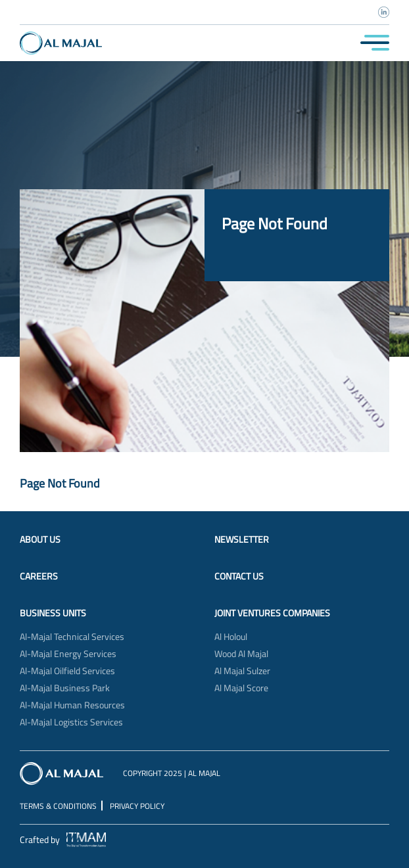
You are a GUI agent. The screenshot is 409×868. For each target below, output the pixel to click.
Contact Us (239, 576)
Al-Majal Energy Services (68, 654)
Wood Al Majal (241, 654)
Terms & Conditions (58, 806)
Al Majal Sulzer (242, 671)
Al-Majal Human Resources (72, 705)
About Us (40, 539)
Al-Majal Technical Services (72, 637)
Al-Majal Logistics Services (71, 722)
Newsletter (242, 539)
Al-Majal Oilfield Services (67, 671)
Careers (39, 576)
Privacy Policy (137, 806)
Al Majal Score (241, 688)
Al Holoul (231, 637)
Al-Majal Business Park (65, 688)
